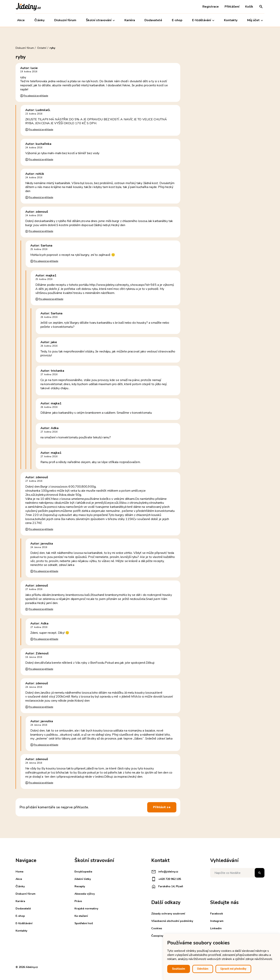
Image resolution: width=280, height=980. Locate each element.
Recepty (80, 886)
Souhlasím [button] (179, 969)
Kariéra (130, 20)
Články (39, 20)
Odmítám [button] (203, 969)
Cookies (157, 928)
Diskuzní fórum (65, 20)
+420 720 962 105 (166, 879)
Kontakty (231, 20)
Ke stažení (81, 916)
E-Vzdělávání (203, 20)
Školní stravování (100, 20)
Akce (21, 20)
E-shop (177, 20)
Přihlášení (232, 7)
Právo (78, 901)
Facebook (217, 914)
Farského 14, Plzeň (167, 886)
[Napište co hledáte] (237, 873)
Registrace (211, 7)
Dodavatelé (153, 20)
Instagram (217, 921)
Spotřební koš (84, 923)
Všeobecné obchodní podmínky (172, 921)
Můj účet (255, 20)
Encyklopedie (83, 872)
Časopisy (157, 936)
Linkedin (216, 928)
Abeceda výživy (85, 894)
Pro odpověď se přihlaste (36, 96)
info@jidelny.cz (165, 872)
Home (19, 872)
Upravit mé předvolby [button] (233, 969)
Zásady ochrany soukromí (168, 914)
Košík (249, 7)
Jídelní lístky (83, 879)
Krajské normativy (86, 909)
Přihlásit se (162, 807)
